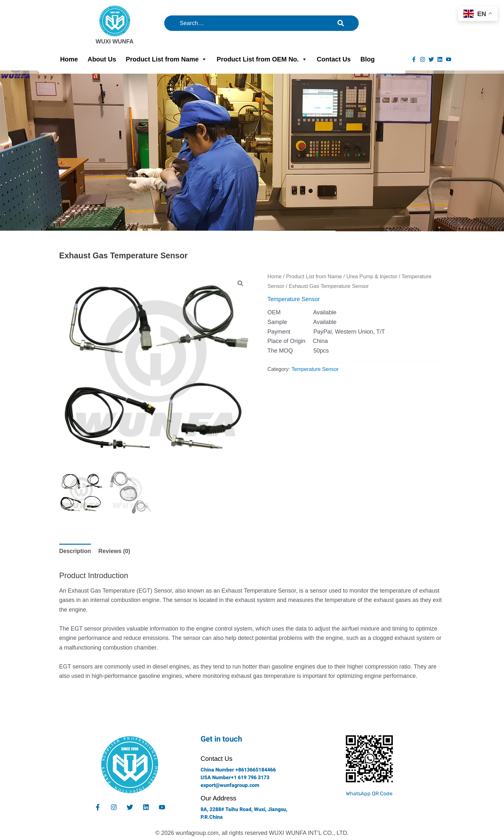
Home (69, 59)
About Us (102, 59)
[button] (240, 283)
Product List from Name (166, 59)
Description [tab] (75, 551)
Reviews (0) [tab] (114, 551)
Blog (367, 59)
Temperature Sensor (294, 299)
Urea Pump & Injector (372, 277)
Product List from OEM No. (262, 59)
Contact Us (334, 59)
